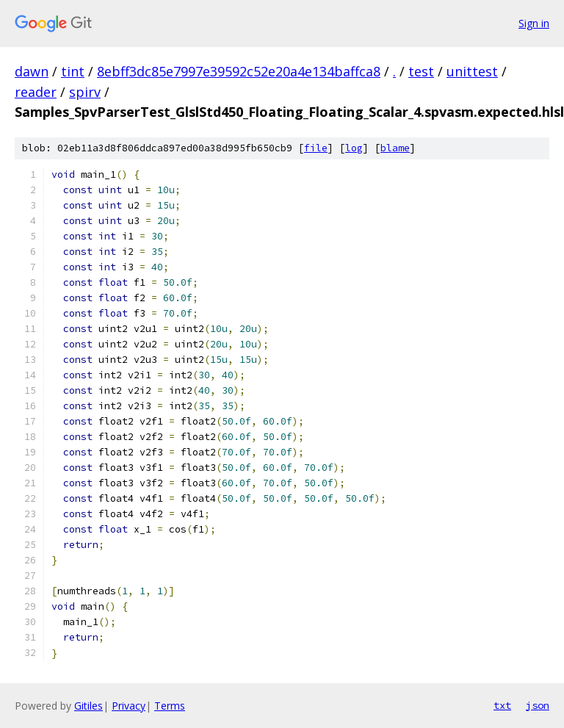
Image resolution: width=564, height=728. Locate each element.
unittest (472, 71)
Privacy (129, 706)
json (538, 705)
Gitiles (88, 706)
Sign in (534, 23)
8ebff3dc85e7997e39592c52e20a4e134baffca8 (239, 71)
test (421, 71)
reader (36, 92)
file (316, 148)
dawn (32, 71)
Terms (170, 706)
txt (502, 705)
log (354, 148)
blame (395, 148)
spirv (85, 92)
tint (73, 71)
